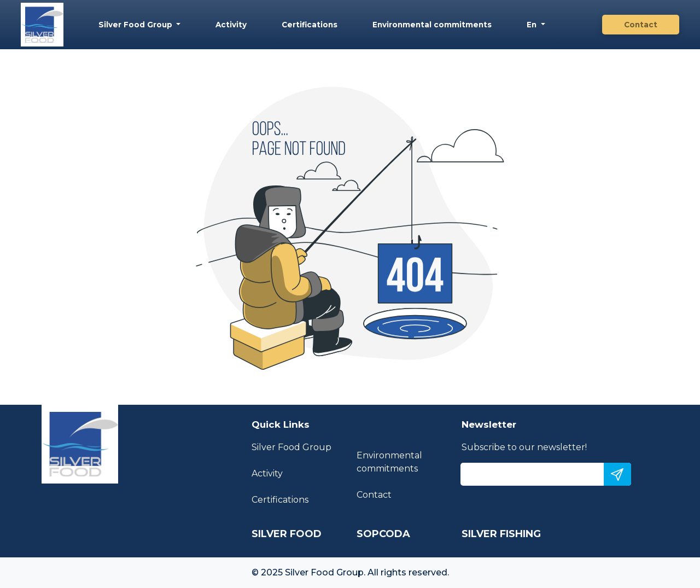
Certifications (310, 25)
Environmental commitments (432, 25)
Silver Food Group (136, 25)
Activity (231, 25)
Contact (641, 25)
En (533, 25)
